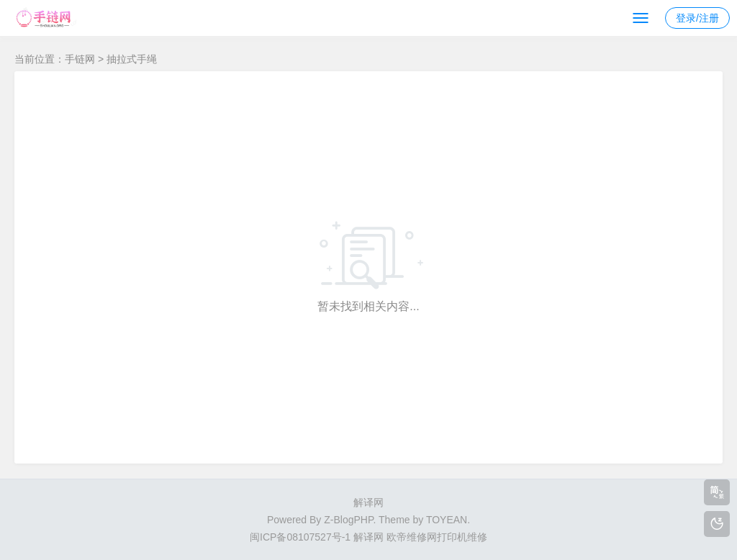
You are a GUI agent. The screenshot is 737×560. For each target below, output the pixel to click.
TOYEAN (447, 520)
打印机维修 (462, 537)
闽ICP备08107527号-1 (300, 537)
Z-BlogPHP (348, 520)
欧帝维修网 (412, 537)
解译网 (368, 502)
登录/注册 (697, 18)
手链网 (80, 59)
